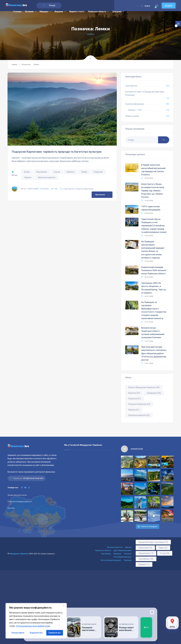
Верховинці (42, 172)
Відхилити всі (36, 633)
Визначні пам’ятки (115, 547)
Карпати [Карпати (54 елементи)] (134, 393)
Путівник (31, 12)
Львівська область (98, 12)
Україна (28, 177)
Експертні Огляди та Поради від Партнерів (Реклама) (145, 93)
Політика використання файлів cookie (33, 626)
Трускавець (106, 554)
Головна (17, 12)
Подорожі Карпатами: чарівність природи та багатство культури (57, 152)
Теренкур (128, 560)
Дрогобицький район (123, 550)
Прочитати (102, 195)
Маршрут (45, 12)
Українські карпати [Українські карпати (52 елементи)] (139, 415)
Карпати (70, 172)
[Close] (64, 605)
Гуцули (57, 172)
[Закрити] (152, 612)
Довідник (118, 12)
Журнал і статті (77, 12)
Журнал (128, 547)
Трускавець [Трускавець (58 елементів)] (146, 559)
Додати (169, 6)
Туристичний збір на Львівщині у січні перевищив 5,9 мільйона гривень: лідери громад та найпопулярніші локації (154, 226)
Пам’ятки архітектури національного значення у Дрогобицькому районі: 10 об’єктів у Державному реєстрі (154, 353)
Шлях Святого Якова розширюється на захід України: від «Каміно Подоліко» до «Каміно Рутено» (153, 191)
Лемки (84, 172)
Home (14, 64)
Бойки (27, 172)
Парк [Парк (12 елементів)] (163, 548)
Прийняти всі (55, 633)
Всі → (146, 627)
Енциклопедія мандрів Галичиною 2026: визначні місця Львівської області (154, 270)
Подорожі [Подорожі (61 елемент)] (135, 399)
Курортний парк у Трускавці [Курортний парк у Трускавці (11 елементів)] (153, 542)
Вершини (60, 12)
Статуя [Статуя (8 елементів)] (165, 553)
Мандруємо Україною (19, 554)
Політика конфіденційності (20, 502)
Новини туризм (132, 116)
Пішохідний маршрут (123, 557)
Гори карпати (69, 189)
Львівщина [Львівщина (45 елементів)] (154, 393)
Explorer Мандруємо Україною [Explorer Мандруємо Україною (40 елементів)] (144, 387)
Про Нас (11, 508)
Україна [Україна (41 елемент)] (134, 410)
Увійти (145, 6)
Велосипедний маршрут (111, 560)
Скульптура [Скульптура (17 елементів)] (146, 553)
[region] (36, 621)
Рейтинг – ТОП (135, 110)
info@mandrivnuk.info (33, 478)
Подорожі (98, 172)
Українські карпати (47, 177)
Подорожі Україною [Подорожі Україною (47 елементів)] (139, 404)
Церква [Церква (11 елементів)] (144, 564)
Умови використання (17, 495)
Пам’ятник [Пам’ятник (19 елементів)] (145, 548)
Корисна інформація (85, 189)
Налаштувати (18, 633)
